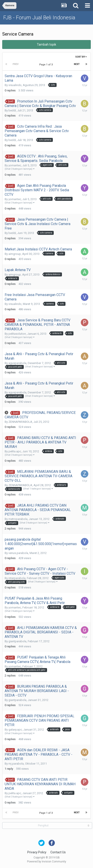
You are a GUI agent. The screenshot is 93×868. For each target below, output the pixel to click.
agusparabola (17, 363)
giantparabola (17, 641)
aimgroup (15, 254)
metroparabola (18, 519)
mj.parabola (16, 764)
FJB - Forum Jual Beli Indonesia (39, 18)
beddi (12, 110)
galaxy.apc (15, 730)
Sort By (81, 57)
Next (77, 64)
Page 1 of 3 (47, 65)
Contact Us (58, 852)
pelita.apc (15, 451)
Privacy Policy (37, 852)
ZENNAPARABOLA (20, 422)
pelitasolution (17, 334)
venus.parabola (18, 553)
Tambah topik (46, 44)
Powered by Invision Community (47, 862)
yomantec (15, 165)
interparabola (17, 578)
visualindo (15, 85)
